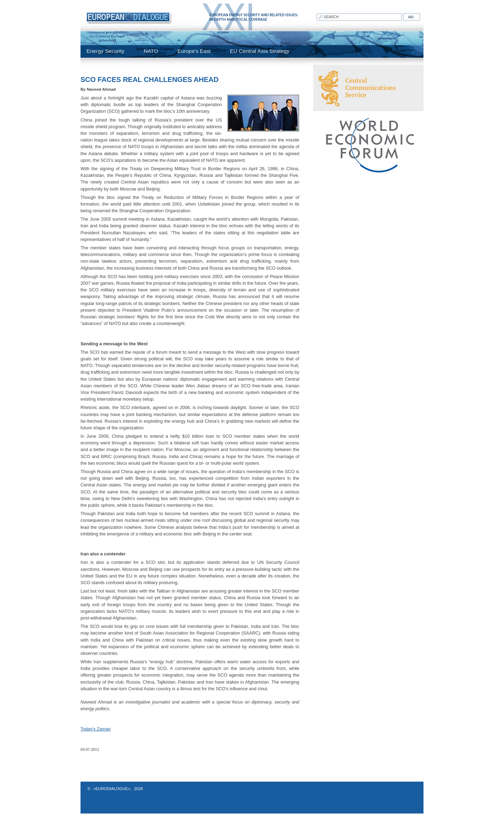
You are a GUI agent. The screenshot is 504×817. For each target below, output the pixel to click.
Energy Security (105, 51)
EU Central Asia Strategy (260, 51)
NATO (151, 51)
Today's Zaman (96, 729)
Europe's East (194, 51)
